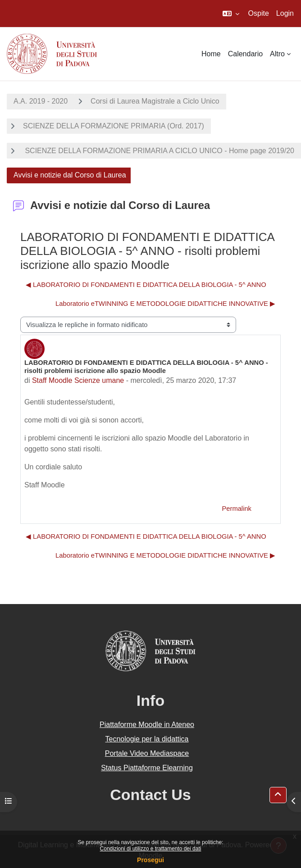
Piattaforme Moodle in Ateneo (147, 725)
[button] (231, 14)
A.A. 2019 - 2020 (41, 101)
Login (285, 13)
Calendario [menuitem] (245, 54)
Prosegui (150, 860)
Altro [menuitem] (277, 54)
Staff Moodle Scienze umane (78, 380)
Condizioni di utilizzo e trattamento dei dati (151, 849)
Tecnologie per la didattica (147, 739)
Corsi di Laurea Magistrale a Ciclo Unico (155, 101)
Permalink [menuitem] (237, 509)
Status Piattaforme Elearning (147, 768)
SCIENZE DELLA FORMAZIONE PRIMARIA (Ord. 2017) (114, 126)
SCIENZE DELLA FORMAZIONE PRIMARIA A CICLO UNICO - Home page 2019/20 (159, 151)
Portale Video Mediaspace (147, 753)
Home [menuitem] (211, 54)
